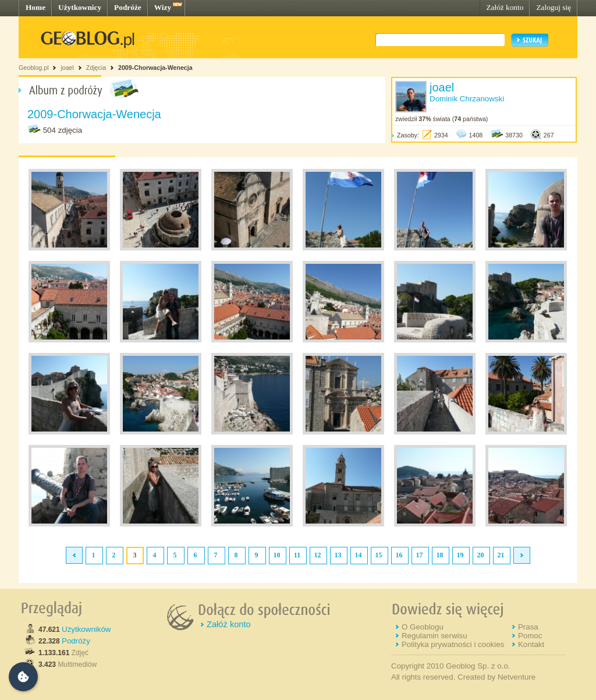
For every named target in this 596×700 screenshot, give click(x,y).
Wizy (163, 7)
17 (420, 555)
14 (359, 555)
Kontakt (531, 644)
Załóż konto (505, 7)
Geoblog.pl (34, 68)
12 (318, 555)
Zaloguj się (554, 7)
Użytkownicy (80, 7)
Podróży (76, 641)
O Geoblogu (423, 627)
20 (481, 555)
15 (379, 555)
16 (399, 555)
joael (67, 68)
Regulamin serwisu (434, 636)
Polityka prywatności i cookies (453, 644)
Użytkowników (86, 629)
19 (460, 555)
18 (440, 555)
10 (277, 555)
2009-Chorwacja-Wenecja (155, 68)
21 (501, 555)
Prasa (528, 627)
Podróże (128, 7)
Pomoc (530, 636)
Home (36, 7)
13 (338, 555)
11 (297, 555)
